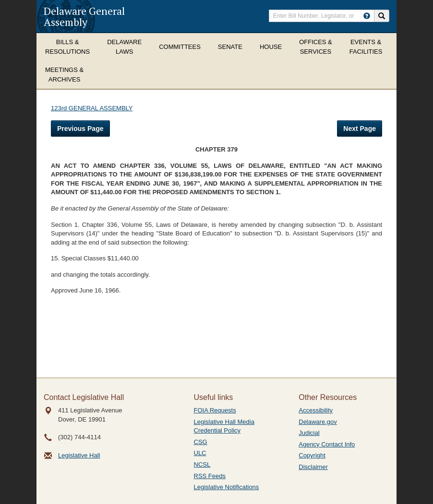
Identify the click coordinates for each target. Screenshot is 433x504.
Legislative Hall (79, 455)
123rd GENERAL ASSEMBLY (92, 108)
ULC (200, 453)
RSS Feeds (210, 476)
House (271, 47)
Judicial (309, 433)
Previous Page (80, 129)
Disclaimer (313, 467)
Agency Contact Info (327, 444)
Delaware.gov (318, 422)
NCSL (202, 464)
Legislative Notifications (227, 487)
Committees (180, 47)
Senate (230, 47)
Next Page (360, 129)
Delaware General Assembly (84, 16)
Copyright (312, 455)
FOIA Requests (215, 410)
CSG (201, 442)
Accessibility (316, 410)
